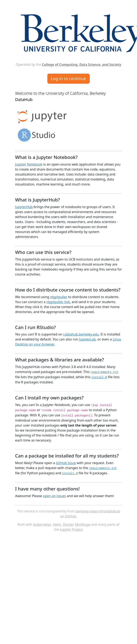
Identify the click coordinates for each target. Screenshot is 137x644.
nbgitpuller (59, 297)
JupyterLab (87, 339)
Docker (68, 524)
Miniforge (83, 524)
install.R (99, 377)
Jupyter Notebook (29, 164)
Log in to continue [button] (68, 79)
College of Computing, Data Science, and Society (82, 65)
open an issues (54, 496)
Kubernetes (42, 524)
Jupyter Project (72, 529)
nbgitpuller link (58, 302)
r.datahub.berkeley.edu (81, 334)
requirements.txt (104, 372)
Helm (57, 524)
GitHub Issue (66, 463)
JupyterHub (24, 207)
